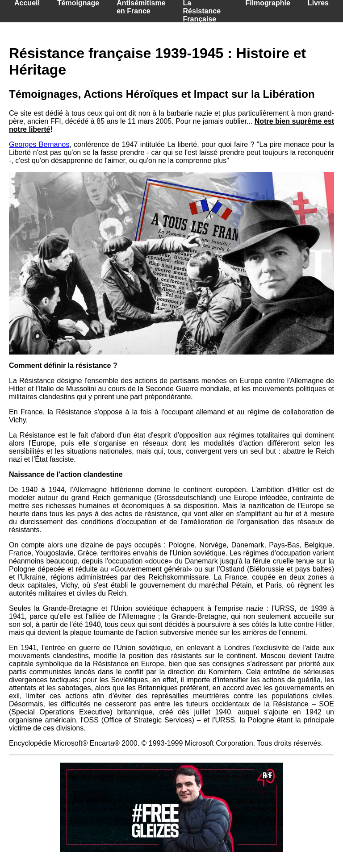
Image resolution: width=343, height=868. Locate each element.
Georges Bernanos (39, 144)
